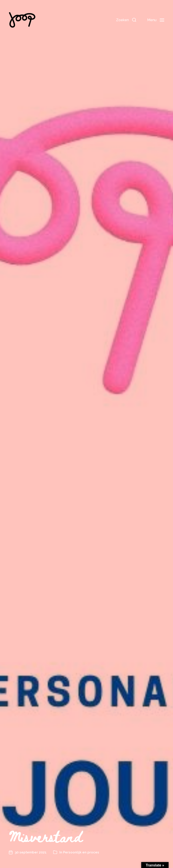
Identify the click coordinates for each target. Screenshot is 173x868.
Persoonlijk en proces (81, 852)
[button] (126, 20)
